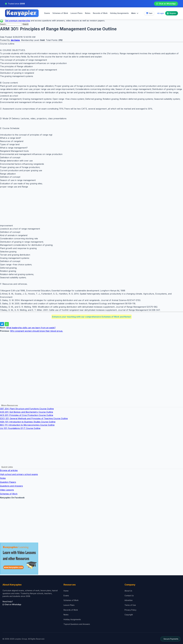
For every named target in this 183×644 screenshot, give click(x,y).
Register (172, 13)
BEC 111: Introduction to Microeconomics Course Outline (27, 425)
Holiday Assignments (72, 619)
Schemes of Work (60, 13)
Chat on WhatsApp (166, 4)
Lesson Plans (77, 13)
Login (161, 13)
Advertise (129, 600)
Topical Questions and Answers (77, 624)
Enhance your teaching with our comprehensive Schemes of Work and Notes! (92, 317)
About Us (128, 591)
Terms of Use (130, 605)
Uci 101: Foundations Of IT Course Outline (20, 428)
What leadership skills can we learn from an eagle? (31, 328)
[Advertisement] (76, 206)
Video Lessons (7, 490)
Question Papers (8, 482)
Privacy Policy (130, 610)
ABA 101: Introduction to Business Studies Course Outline (28, 422)
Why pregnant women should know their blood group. (37, 331)
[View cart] (149, 13)
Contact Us (129, 596)
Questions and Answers (11, 486)
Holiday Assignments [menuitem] (119, 13)
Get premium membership (18, 21)
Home (66, 591)
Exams (47, 13)
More (135, 13)
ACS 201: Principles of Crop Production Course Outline (27, 415)
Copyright (129, 615)
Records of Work (100, 13)
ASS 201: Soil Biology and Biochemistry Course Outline (26, 412)
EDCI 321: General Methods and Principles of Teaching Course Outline (34, 418)
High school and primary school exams (19, 474)
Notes (88, 13)
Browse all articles (9, 470)
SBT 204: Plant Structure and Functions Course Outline (27, 409)
